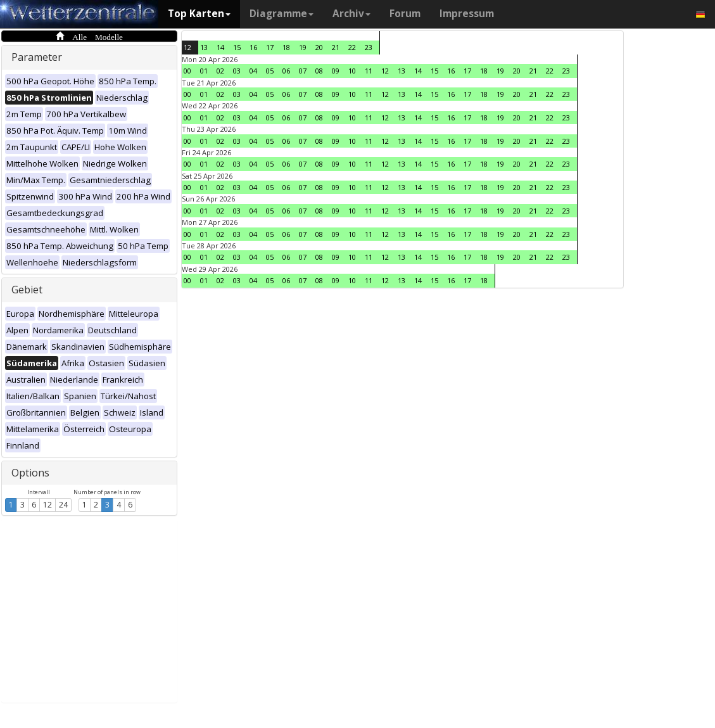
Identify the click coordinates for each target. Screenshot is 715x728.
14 (220, 47)
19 (303, 47)
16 (253, 47)
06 (286, 71)
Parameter (37, 57)
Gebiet (27, 290)
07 (303, 71)
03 (237, 71)
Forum (405, 14)
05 (270, 71)
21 (336, 47)
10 (352, 71)
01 (204, 71)
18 (286, 47)
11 (369, 71)
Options (30, 473)
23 (369, 47)
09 (336, 71)
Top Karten (199, 14)
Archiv (351, 14)
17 (270, 47)
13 (204, 47)
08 (319, 71)
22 (352, 47)
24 (63, 505)
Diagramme (282, 14)
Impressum (467, 14)
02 (220, 71)
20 (319, 47)
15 (237, 47)
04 (253, 71)
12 (47, 505)
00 (187, 71)
